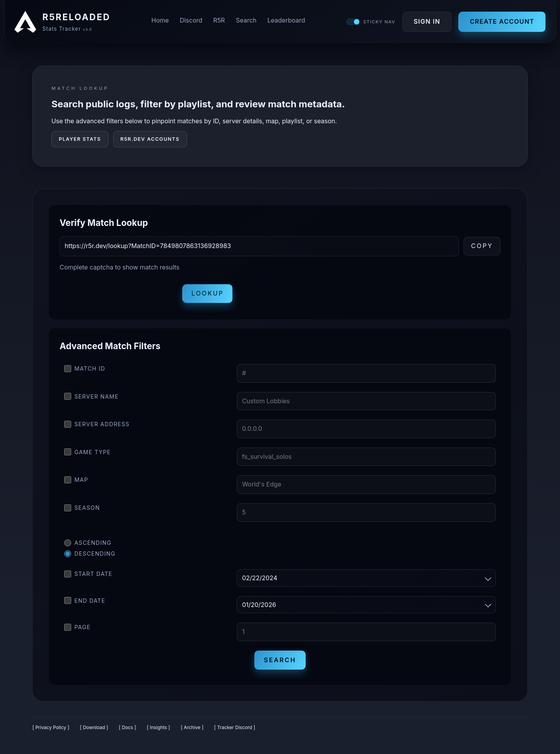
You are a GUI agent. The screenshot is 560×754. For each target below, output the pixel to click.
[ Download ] (94, 730)
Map (76, 483)
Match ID (85, 372)
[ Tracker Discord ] (235, 730)
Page (77, 630)
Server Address (97, 427)
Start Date (88, 577)
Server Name (91, 399)
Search (246, 22)
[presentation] (119, 297)
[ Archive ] (192, 730)
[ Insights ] (158, 730)
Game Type (87, 455)
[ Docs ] (127, 730)
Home (160, 22)
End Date (85, 604)
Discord (191, 22)
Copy (482, 249)
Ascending (88, 546)
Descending (90, 557)
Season (82, 511)
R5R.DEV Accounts (150, 142)
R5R (219, 22)
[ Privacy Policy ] (51, 730)
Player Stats (80, 142)
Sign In (425, 23)
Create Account (500, 23)
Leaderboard (286, 22)
